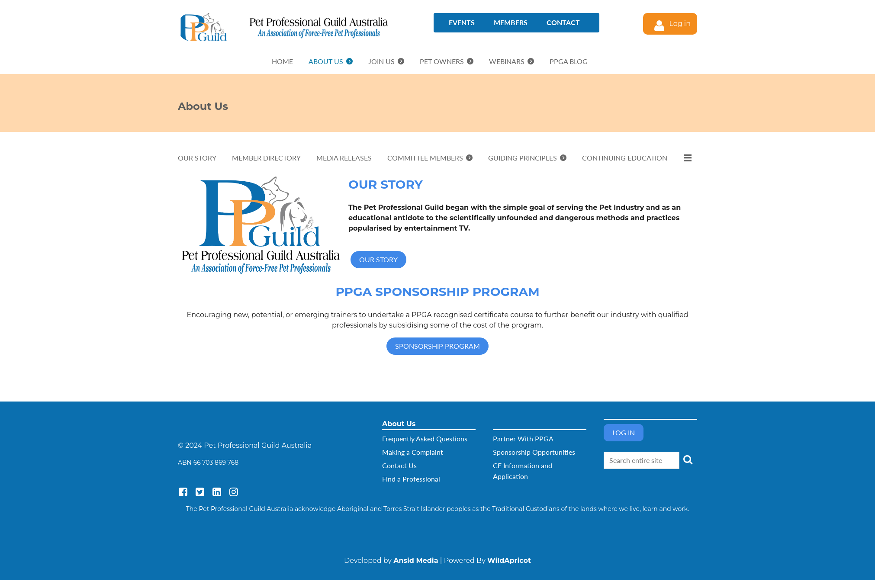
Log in (680, 24)
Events (462, 22)
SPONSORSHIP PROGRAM (437, 346)
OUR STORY (378, 259)
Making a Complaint (413, 452)
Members (511, 22)
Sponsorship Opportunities (534, 452)
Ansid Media (416, 561)
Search (688, 459)
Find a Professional (411, 479)
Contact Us (399, 465)
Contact (563, 22)
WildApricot (509, 561)
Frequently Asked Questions (425, 439)
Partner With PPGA (523, 439)
